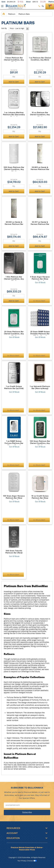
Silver (28, 2)
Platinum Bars (24, 14)
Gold (3, 2)
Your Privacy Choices (27, 861)
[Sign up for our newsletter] (27, 805)
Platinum (12, 14)
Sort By (4, 28)
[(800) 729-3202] (39, 6)
